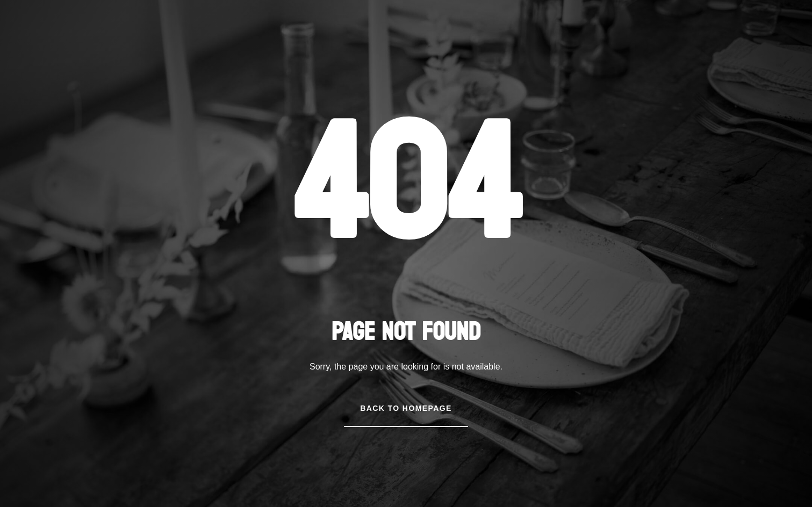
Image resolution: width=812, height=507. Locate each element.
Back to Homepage (406, 408)
